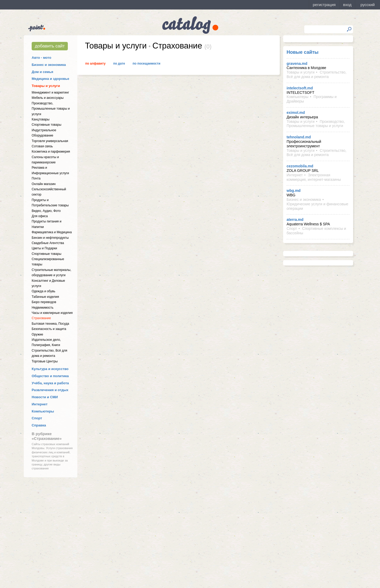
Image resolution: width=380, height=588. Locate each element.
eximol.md (296, 113)
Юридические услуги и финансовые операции (317, 206)
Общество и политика (50, 376)
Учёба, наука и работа (50, 383)
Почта (36, 178)
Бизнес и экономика (49, 65)
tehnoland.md (299, 137)
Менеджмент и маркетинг (50, 93)
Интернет (40, 404)
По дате (119, 64)
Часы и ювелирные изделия (52, 313)
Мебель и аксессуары (48, 98)
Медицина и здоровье (50, 79)
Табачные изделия (45, 297)
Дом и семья (42, 72)
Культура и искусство (50, 369)
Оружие (37, 334)
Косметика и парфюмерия (51, 152)
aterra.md (295, 220)
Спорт (37, 418)
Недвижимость (43, 308)
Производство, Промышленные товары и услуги (51, 109)
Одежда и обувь (44, 291)
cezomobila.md (300, 166)
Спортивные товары (46, 125)
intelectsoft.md (300, 88)
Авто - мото (41, 58)
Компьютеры (43, 411)
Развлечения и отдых (50, 390)
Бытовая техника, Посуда (50, 324)
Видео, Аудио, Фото (46, 211)
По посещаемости (147, 64)
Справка (39, 425)
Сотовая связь (42, 146)
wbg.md (294, 191)
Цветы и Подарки (44, 248)
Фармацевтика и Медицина (52, 232)
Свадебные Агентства (48, 243)
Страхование (41, 318)
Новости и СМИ (45, 397)
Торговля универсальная (50, 141)
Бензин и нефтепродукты (50, 238)
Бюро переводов (44, 302)
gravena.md (297, 64)
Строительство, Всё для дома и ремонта (317, 74)
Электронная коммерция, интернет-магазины (314, 177)
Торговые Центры (45, 361)
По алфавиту (95, 64)
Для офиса (40, 216)
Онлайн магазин (44, 184)
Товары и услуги (46, 86)
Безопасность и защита (49, 329)
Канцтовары (41, 119)
